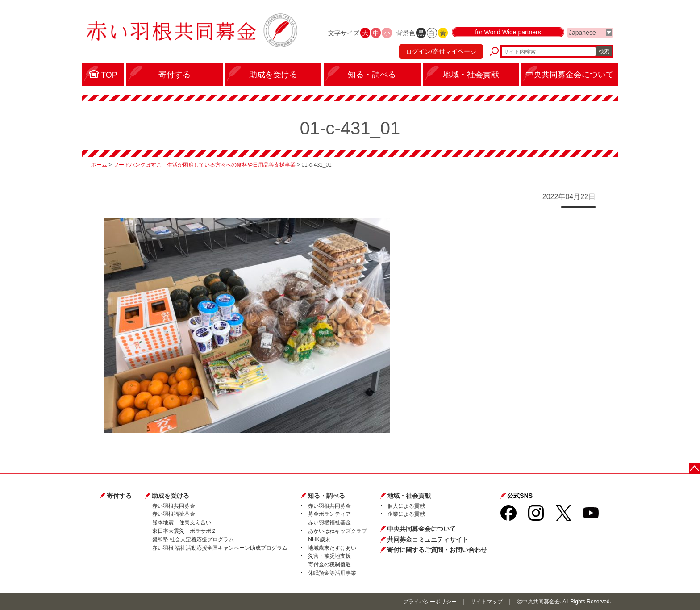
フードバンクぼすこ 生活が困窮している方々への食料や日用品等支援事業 (204, 165)
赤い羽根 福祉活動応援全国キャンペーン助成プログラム (220, 548)
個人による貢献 (406, 506)
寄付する (119, 496)
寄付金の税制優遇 (329, 564)
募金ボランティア (329, 514)
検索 (604, 51)
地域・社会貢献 (409, 496)
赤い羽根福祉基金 (174, 514)
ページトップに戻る (694, 468)
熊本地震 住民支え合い (182, 522)
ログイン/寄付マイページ (441, 51)
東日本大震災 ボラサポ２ (184, 531)
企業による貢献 (406, 514)
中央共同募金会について (421, 529)
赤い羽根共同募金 (174, 506)
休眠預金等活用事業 (332, 573)
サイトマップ (487, 602)
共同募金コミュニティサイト (428, 539)
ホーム (99, 165)
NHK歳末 (319, 539)
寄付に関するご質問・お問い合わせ (437, 550)
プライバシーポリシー (430, 602)
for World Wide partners (508, 32)
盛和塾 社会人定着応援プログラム (193, 539)
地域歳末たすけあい (332, 548)
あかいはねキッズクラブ (337, 531)
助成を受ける (171, 496)
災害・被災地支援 (329, 556)
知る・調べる (326, 496)
